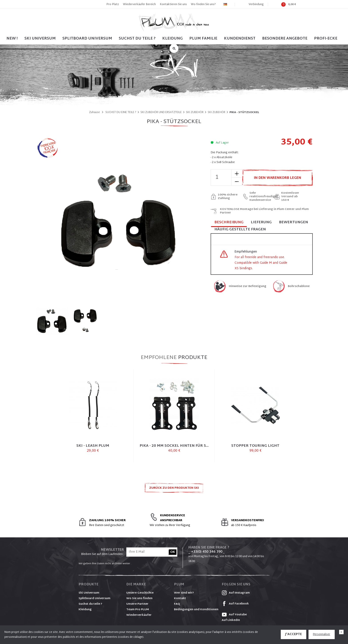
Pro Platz (113, 4)
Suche (174, 48)
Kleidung (172, 39)
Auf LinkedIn (231, 620)
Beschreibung (229, 223)
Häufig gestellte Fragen (240, 230)
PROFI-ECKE (326, 39)
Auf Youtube (234, 615)
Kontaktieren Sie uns (173, 4)
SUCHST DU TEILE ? (137, 39)
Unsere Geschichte (140, 593)
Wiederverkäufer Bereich (139, 4)
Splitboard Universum (94, 598)
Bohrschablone (299, 286)
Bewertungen (294, 222)
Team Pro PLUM (138, 610)
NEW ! (12, 39)
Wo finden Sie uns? (203, 4)
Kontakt (180, 598)
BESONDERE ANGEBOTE (285, 39)
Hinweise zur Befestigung (248, 286)
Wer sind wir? (184, 593)
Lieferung (261, 222)
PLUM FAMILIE (203, 39)
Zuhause (94, 112)
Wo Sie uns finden (139, 598)
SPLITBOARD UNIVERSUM (87, 39)
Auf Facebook (235, 604)
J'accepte (294, 634)
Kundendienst (240, 39)
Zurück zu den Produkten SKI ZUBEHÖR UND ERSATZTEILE (174, 489)
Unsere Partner (137, 604)
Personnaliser (322, 634)
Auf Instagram (236, 593)
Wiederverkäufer (139, 615)
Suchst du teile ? (90, 604)
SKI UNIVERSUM (40, 39)
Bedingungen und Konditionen (196, 610)
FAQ (177, 604)
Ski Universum (89, 593)
